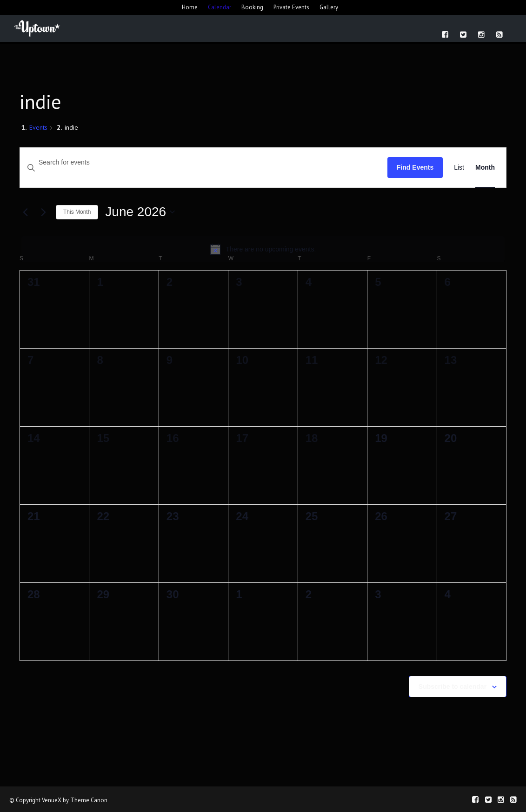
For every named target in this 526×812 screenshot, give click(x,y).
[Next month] (43, 212)
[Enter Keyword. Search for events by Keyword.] (204, 162)
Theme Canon (89, 800)
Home (190, 7)
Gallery (329, 7)
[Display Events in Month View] (485, 168)
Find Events (415, 167)
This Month (77, 212)
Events (38, 127)
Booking (252, 7)
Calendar (220, 7)
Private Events (291, 7)
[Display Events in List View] (459, 168)
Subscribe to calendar (453, 687)
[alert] (263, 249)
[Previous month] (25, 212)
